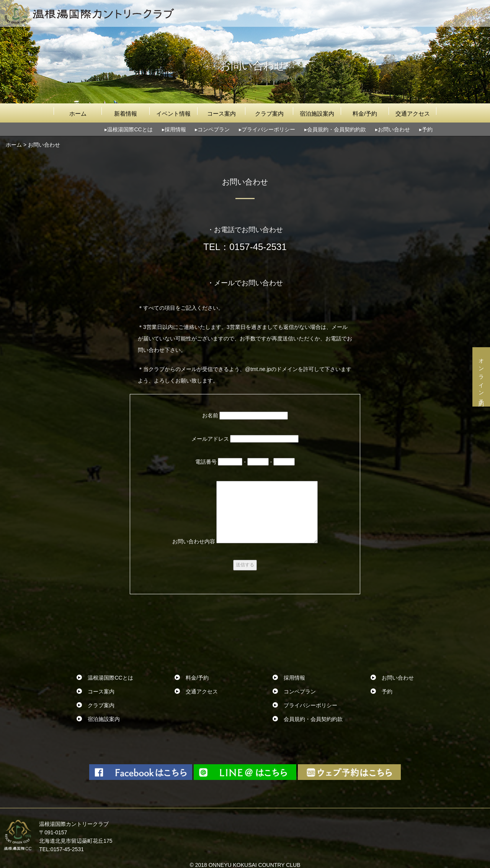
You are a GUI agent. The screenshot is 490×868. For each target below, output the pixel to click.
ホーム (78, 114)
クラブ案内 (269, 114)
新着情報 (126, 114)
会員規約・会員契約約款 (336, 129)
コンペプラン (214, 129)
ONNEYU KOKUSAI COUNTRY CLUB (255, 865)
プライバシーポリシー (268, 129)
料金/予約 (365, 114)
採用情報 (175, 129)
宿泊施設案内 (317, 114)
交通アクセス (413, 114)
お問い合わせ (394, 129)
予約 (427, 129)
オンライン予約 (481, 377)
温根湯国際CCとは (130, 129)
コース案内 (221, 114)
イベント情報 (173, 114)
